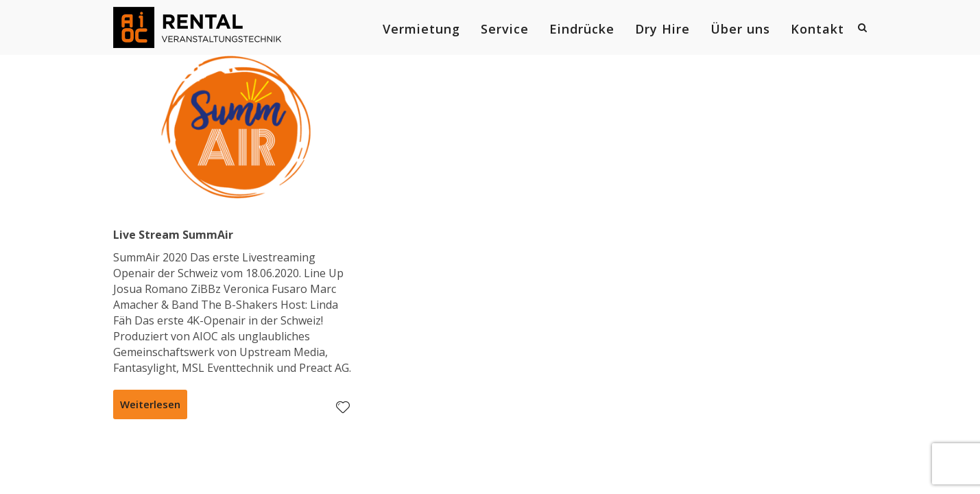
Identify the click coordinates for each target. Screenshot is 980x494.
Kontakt (817, 29)
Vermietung (421, 29)
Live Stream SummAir (173, 235)
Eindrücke (582, 29)
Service (505, 29)
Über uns (740, 29)
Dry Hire (662, 29)
